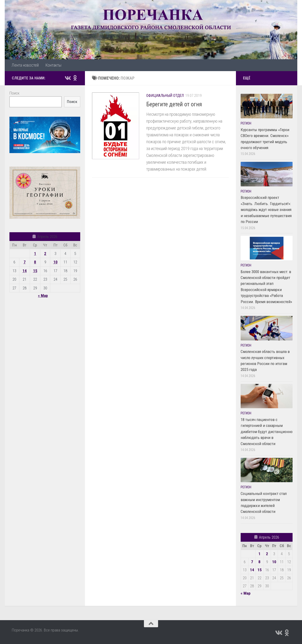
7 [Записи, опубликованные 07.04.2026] (25, 262)
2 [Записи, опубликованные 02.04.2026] (45, 253)
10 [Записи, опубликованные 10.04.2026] (55, 262)
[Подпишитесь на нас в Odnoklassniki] (75, 78)
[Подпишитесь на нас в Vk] (67, 78)
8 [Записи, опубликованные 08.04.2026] (35, 262)
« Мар (43, 296)
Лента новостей (25, 65)
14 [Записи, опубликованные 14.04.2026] (25, 271)
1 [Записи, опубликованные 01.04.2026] (35, 253)
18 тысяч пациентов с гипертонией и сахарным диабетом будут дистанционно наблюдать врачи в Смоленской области (267, 432)
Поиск (14, 93)
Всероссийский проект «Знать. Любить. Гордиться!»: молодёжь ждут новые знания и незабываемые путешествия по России (266, 210)
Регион (246, 123)
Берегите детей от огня (174, 104)
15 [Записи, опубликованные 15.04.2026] (35, 271)
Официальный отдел (165, 96)
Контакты (53, 65)
